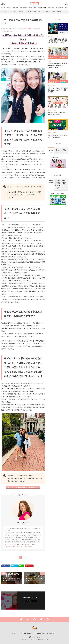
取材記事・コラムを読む (25, 12)
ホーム (3, 8)
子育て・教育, (24, 29)
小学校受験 (23, 8)
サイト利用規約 (40, 633)
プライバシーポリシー (26, 633)
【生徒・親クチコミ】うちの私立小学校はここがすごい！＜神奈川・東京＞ (58, 90)
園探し (9, 8)
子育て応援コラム (7, 31)
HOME (5, 12)
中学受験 (15, 8)
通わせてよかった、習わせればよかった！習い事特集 (58, 136)
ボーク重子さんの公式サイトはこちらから (18, 547)
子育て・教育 (42, 8)
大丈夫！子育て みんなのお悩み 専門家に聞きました (57, 114)
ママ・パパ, (17, 29)
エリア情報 (59, 8)
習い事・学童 (32, 8)
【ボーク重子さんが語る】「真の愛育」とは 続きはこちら (23, 487)
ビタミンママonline (35, 637)
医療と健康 (51, 8)
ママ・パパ (37, 12)
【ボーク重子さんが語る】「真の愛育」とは (54, 12)
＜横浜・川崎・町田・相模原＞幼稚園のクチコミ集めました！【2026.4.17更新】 (58, 65)
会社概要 (14, 633)
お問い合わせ (51, 633)
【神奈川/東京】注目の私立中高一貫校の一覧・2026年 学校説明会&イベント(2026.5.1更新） (57, 41)
